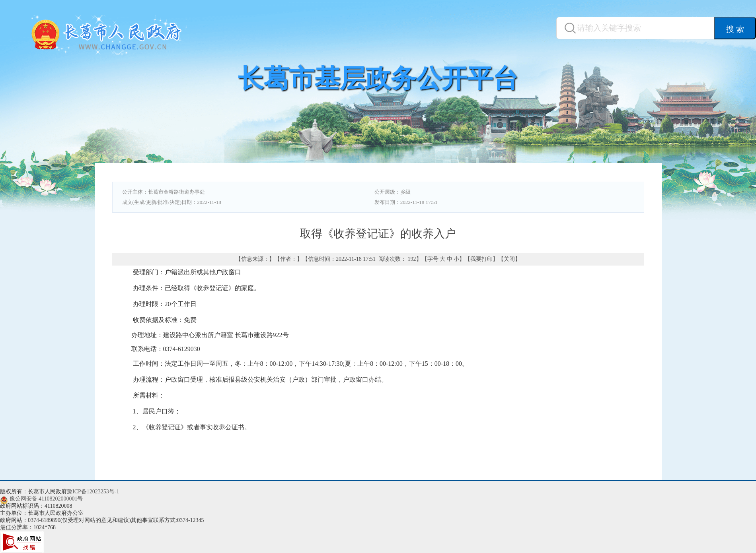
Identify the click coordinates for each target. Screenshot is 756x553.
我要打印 (481, 259)
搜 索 (735, 29)
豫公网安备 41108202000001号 (46, 499)
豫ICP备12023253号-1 (93, 492)
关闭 (509, 259)
